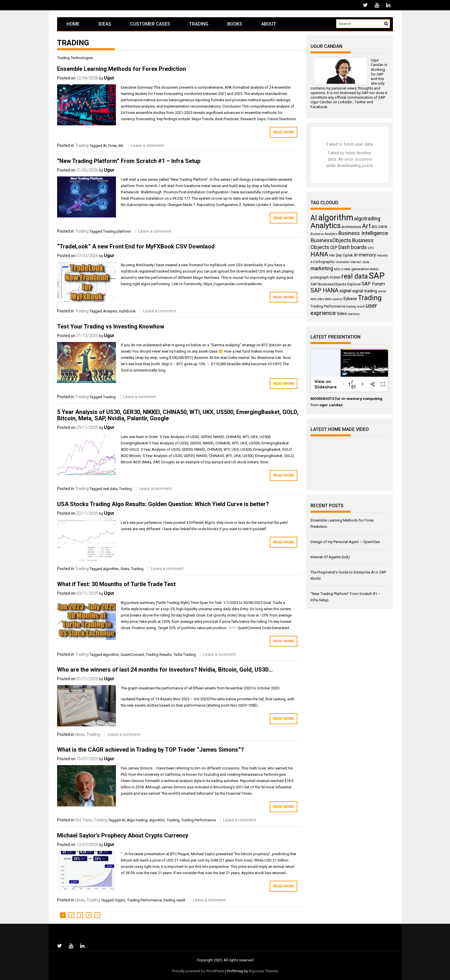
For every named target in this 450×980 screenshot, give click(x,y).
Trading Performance (198, 820)
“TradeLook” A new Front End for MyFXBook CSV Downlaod (136, 246)
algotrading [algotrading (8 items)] (367, 219)
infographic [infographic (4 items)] (325, 262)
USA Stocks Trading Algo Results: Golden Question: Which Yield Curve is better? (163, 504)
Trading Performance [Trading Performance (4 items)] (328, 306)
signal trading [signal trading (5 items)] (365, 291)
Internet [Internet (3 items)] (356, 262)
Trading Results (159, 655)
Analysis (110, 311)
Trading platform (117, 231)
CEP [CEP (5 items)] (334, 248)
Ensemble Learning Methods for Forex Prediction (122, 69)
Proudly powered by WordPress (198, 971)
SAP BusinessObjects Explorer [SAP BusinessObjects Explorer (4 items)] (336, 284)
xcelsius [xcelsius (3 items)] (354, 314)
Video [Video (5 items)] (342, 314)
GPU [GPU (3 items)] (371, 248)
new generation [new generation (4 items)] (356, 269)
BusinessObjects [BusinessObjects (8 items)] (331, 240)
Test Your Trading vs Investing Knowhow (111, 326)
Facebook (319, 107)
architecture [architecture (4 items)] (351, 227)
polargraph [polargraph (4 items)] (320, 277)
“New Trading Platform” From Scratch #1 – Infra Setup (129, 161)
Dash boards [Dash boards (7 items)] (353, 247)
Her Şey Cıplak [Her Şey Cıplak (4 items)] (341, 255)
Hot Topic (83, 820)
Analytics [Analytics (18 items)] (326, 225)
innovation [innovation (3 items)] (343, 262)
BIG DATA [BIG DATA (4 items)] (380, 227)
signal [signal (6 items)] (345, 291)
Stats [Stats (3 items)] (328, 299)
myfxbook (127, 311)
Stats (125, 569)
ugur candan (331, 405)
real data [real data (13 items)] (355, 276)
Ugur (109, 78)
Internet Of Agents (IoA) (330, 557)
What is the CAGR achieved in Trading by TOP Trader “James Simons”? (151, 750)
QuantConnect (132, 655)
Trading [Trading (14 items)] (370, 298)
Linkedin (345, 102)
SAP (380, 74)
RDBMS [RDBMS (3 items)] (335, 278)
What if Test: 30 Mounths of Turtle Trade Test (116, 584)
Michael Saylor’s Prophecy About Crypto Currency (123, 835)
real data (110, 489)
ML (121, 146)
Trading (199, 24)
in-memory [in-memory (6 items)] (365, 255)
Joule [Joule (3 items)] (366, 262)
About (269, 24)
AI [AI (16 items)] (314, 218)
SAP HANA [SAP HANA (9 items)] (324, 290)
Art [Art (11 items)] (366, 226)
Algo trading (137, 820)
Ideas (105, 24)
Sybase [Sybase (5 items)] (350, 299)
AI (105, 146)
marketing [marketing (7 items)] (322, 269)
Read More (284, 132)
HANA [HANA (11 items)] (319, 254)
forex (113, 146)
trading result (174, 900)
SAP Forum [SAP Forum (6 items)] (373, 284)
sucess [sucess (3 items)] (337, 299)
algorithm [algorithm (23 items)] (336, 217)
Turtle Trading (185, 655)
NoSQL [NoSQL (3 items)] (375, 269)
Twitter (360, 102)
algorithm (111, 569)
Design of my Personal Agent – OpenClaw (345, 542)
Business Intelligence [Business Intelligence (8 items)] (363, 233)
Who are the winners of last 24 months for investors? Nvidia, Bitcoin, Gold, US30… (165, 670)
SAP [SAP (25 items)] (377, 276)
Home (73, 24)
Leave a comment (148, 145)
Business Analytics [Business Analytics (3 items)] (324, 234)
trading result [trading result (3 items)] (355, 307)
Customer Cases (150, 24)
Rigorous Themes (263, 971)
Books (235, 24)
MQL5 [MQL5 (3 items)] (338, 269)
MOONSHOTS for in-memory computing (346, 399)
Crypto (120, 900)
